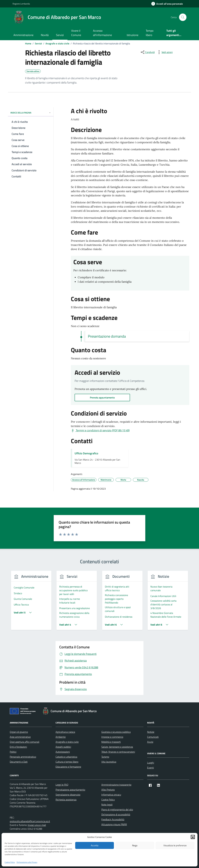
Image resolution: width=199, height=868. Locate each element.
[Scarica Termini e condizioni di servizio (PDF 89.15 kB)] (100, 430)
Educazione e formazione (68, 767)
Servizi (60, 35)
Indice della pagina (31, 113)
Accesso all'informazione (102, 33)
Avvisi (150, 742)
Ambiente (61, 737)
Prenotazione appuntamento (70, 790)
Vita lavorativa (109, 762)
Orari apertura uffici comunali (25, 742)
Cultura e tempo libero (67, 762)
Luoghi (151, 763)
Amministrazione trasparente (116, 785)
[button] (193, 837)
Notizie (151, 732)
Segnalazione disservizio (68, 795)
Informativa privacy (111, 795)
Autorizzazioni (63, 752)
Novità (45, 35)
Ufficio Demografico (86, 453)
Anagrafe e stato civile (67, 742)
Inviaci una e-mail (37, 825)
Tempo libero (150, 33)
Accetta (95, 845)
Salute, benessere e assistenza (117, 747)
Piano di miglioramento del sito (117, 809)
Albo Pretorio (108, 790)
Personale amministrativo (23, 757)
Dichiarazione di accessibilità (116, 814)
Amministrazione (23, 35)
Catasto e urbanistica (66, 757)
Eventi (150, 768)
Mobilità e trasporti (111, 742)
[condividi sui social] (147, 52)
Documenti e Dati (19, 762)
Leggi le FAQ (62, 785)
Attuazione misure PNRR (114, 824)
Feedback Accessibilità (113, 819)
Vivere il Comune (76, 33)
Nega (135, 845)
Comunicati (153, 737)
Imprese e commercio (112, 737)
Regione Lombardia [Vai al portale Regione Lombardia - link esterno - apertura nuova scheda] (21, 4)
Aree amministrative (20, 737)
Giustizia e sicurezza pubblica (116, 732)
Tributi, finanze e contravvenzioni (118, 752)
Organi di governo (19, 732)
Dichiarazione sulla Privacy (27, 862)
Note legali (107, 805)
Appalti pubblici (63, 747)
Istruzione (133, 35)
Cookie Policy (10, 862)
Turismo (105, 757)
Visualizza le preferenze (175, 845)
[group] (31, 602)
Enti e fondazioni (18, 747)
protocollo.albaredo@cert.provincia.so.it (30, 821)
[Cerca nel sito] (183, 17)
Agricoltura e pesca (65, 732)
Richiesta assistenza (66, 800)
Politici (13, 752)
